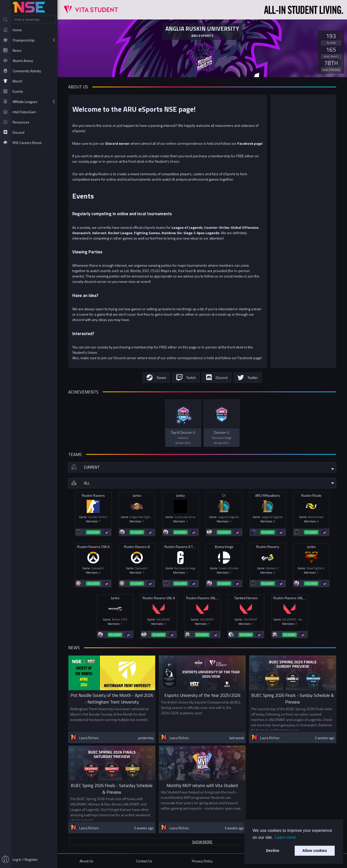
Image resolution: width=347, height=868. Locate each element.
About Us (86, 861)
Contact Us (144, 861)
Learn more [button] (285, 837)
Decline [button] (273, 851)
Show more (202, 842)
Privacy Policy (202, 861)
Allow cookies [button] (315, 851)
